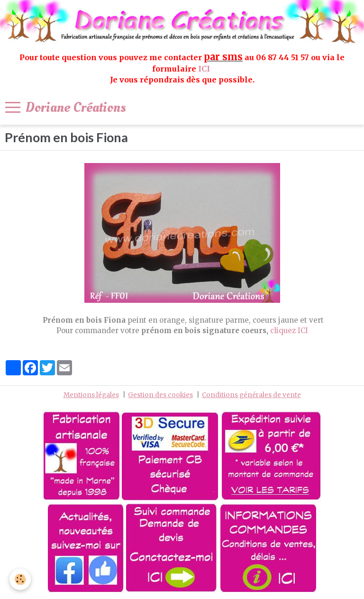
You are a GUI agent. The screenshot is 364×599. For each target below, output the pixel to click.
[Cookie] (20, 579)
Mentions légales (91, 395)
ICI (205, 69)
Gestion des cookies (160, 395)
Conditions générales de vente (251, 395)
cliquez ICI (289, 331)
